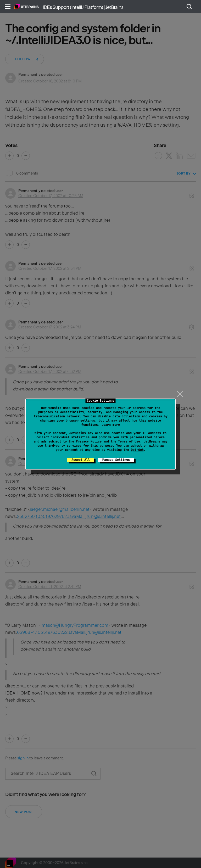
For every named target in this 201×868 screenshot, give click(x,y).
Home (27, 7)
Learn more (111, 425)
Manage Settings (116, 460)
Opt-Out (137, 450)
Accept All (81, 460)
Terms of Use (129, 441)
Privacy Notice (89, 441)
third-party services (63, 446)
